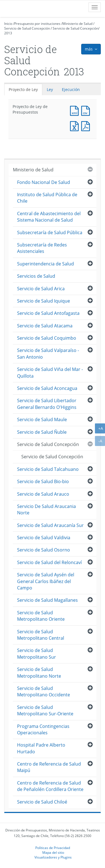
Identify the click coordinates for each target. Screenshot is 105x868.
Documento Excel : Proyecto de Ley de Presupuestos (76, 125)
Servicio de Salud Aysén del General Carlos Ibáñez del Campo (46, 581)
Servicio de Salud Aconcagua (47, 388)
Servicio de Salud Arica (41, 289)
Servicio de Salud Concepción (27, 28)
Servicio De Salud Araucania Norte (46, 509)
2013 (8, 33)
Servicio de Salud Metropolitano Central (41, 635)
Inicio (8, 24)
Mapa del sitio (53, 852)
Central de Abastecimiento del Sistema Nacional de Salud (49, 217)
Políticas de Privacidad (53, 848)
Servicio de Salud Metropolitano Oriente (41, 616)
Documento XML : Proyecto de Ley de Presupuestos (76, 110)
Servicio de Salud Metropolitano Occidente (44, 691)
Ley (50, 89)
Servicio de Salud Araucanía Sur (50, 525)
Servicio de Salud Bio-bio (43, 481)
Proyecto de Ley (23, 89)
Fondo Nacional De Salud (44, 182)
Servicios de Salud (36, 276)
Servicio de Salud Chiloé (42, 802)
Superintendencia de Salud (46, 264)
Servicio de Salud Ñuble (42, 432)
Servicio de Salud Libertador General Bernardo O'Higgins (47, 404)
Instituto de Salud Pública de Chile (47, 198)
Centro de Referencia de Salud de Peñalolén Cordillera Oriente (50, 786)
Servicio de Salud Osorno (44, 550)
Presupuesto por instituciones (37, 24)
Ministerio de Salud (77, 24)
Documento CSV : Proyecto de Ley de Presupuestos (87, 110)
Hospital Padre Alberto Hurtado (41, 748)
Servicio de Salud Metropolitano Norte (39, 672)
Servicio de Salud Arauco (43, 494)
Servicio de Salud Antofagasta (48, 313)
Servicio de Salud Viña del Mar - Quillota (50, 372)
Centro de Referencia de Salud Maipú (49, 767)
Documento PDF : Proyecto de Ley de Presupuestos (87, 125)
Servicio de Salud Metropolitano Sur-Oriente (45, 710)
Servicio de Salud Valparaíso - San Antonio (48, 353)
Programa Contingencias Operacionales (43, 729)
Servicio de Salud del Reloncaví (49, 562)
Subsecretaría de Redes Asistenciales (42, 248)
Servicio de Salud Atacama (45, 326)
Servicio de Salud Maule (42, 419)
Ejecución (71, 89)
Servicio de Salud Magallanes (47, 600)
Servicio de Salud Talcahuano (48, 469)
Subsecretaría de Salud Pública (50, 232)
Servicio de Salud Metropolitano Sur (37, 654)
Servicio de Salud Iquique (44, 301)
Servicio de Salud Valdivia (44, 538)
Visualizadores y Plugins (53, 857)
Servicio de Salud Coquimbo (47, 338)
